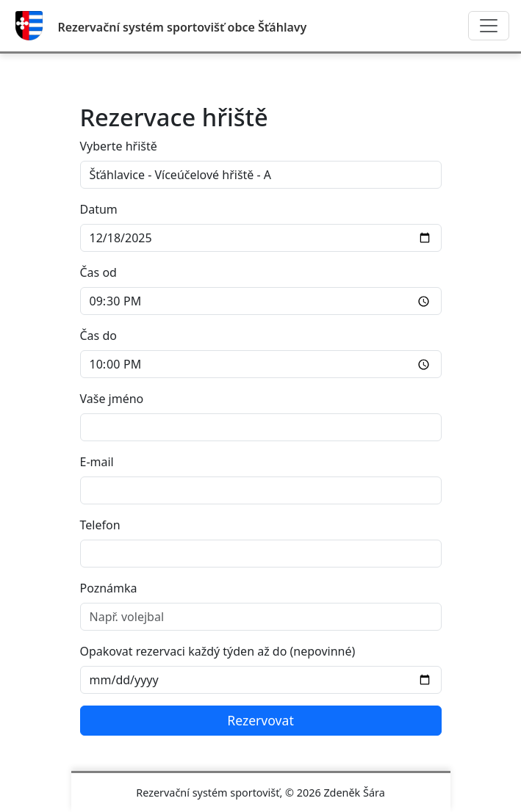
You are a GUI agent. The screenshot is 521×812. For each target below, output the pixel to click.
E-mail (97, 462)
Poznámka (109, 588)
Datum (99, 209)
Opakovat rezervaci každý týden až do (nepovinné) (218, 651)
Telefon (100, 525)
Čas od (98, 272)
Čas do (98, 336)
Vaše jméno (112, 399)
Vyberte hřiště (119, 146)
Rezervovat (260, 720)
